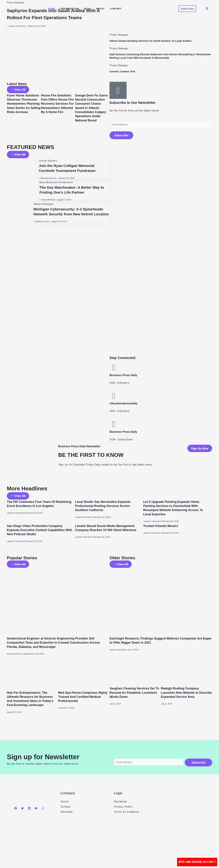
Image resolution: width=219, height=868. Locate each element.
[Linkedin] (29, 815)
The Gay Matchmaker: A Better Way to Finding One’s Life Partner (71, 191)
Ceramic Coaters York (124, 71)
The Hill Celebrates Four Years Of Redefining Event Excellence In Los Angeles (36, 507)
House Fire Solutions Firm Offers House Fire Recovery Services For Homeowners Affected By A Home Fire (57, 108)
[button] (187, 9)
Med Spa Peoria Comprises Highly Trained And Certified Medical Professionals (81, 698)
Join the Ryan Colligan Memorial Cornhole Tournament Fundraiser (68, 169)
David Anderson (15, 655)
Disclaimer (120, 808)
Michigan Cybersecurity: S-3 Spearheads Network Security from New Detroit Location (70, 215)
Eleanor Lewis (40, 228)
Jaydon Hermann (17, 33)
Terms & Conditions (126, 818)
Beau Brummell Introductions (56, 184)
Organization (69, 9)
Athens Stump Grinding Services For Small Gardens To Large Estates (155, 41)
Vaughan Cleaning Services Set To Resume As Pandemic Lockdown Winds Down (135, 694)
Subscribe (121, 136)
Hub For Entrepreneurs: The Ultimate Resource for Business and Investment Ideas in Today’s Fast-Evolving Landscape (32, 702)
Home (51, 9)
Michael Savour (45, 180)
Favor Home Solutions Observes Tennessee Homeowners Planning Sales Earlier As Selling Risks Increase (23, 108)
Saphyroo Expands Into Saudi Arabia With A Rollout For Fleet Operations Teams (55, 17)
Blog (87, 9)
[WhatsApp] (43, 815)
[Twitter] (22, 815)
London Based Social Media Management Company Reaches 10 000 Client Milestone (109, 531)
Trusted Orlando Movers (163, 527)
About (100, 9)
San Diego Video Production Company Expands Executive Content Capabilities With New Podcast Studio (39, 531)
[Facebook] (16, 815)
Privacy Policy (123, 813)
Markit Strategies (42, 205)
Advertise (66, 818)
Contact (116, 9)
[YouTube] (36, 815)
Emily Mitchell (45, 201)
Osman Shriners (46, 162)
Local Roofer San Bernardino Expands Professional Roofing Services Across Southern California (106, 507)
